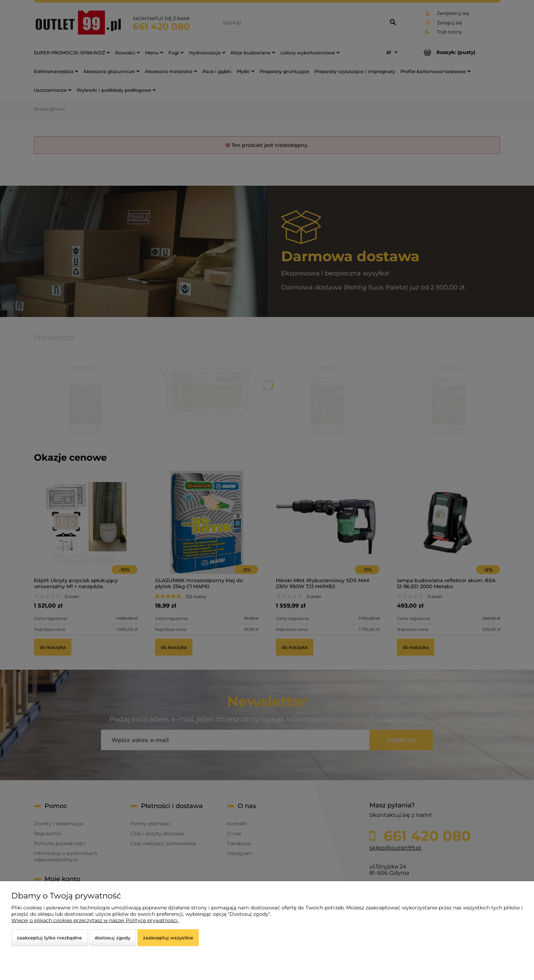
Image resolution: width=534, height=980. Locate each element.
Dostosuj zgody (112, 938)
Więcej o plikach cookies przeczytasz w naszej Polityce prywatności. (95, 920)
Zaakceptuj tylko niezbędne (49, 938)
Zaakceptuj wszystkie (168, 938)
